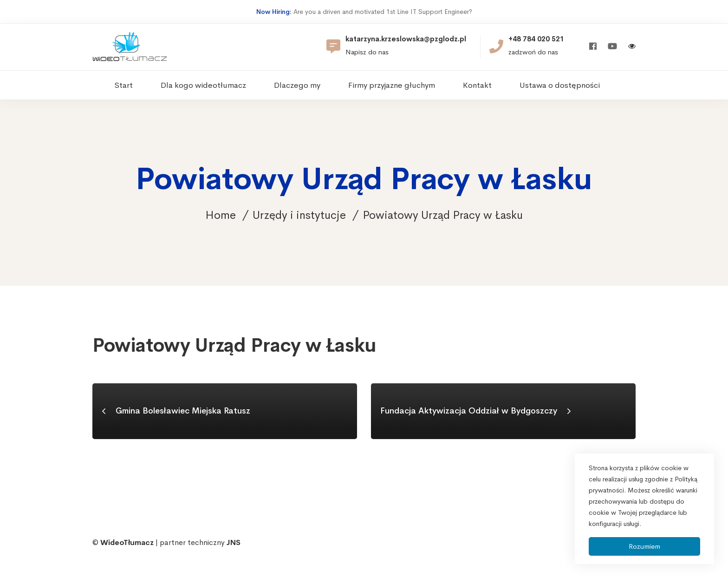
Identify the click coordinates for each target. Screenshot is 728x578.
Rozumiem (644, 546)
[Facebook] (593, 47)
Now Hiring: (274, 12)
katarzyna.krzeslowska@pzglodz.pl (406, 39)
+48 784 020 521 (536, 39)
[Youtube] (612, 47)
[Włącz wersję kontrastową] (632, 47)
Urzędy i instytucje (299, 215)
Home (221, 215)
